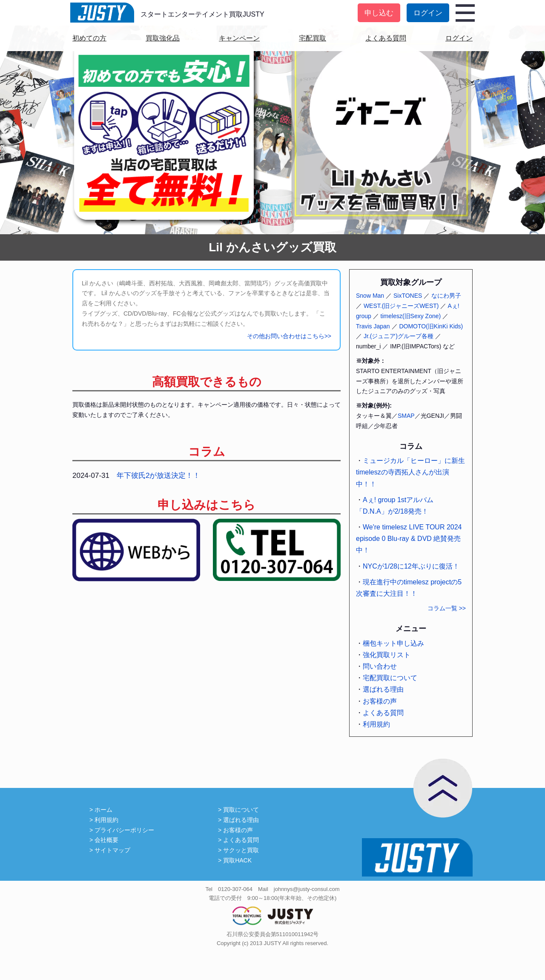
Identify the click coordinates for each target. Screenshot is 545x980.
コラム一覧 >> (447, 608)
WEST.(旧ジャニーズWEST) (401, 306)
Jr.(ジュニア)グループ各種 (399, 336)
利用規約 (376, 724)
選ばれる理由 (383, 689)
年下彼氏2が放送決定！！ (158, 476)
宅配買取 (313, 38)
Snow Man (370, 296)
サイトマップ (112, 850)
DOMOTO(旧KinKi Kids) (431, 326)
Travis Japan (373, 326)
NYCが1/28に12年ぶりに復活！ (411, 566)
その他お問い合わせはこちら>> (289, 336)
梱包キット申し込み (393, 643)
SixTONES (408, 296)
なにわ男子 (446, 296)
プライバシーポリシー (124, 830)
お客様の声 (380, 701)
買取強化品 (163, 38)
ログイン (428, 13)
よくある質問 (386, 38)
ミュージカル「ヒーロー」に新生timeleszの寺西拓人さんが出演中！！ (410, 472)
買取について (241, 810)
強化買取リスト (387, 655)
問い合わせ (380, 666)
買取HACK (237, 860)
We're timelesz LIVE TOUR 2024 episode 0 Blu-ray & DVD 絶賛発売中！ (409, 539)
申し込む (379, 13)
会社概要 (106, 840)
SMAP (406, 416)
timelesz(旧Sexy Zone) (411, 316)
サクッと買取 (241, 850)
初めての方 (89, 38)
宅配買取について (390, 678)
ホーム (103, 810)
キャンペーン (239, 38)
